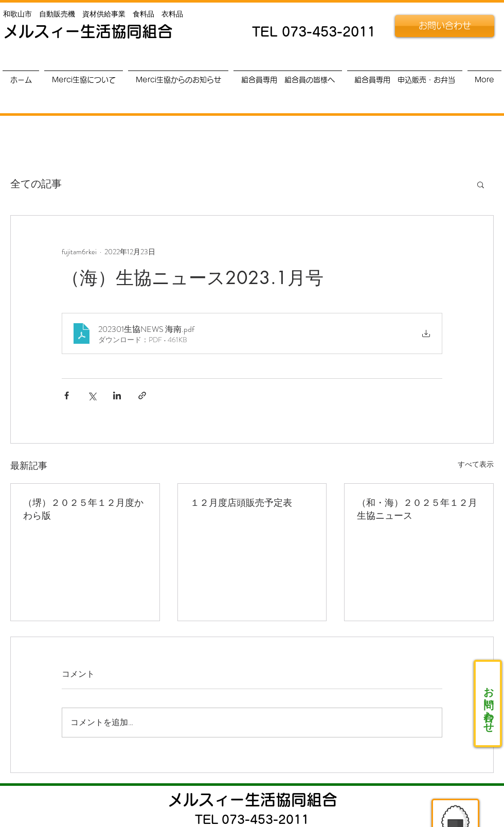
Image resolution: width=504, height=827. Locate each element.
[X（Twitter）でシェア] (92, 395)
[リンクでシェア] (142, 395)
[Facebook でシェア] (67, 395)
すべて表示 (476, 464)
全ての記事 (36, 184)
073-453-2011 (329, 32)
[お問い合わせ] (445, 26)
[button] (481, 184)
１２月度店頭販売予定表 (241, 502)
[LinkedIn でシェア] (117, 395)
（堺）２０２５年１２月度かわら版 (83, 509)
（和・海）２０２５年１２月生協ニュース (417, 509)
